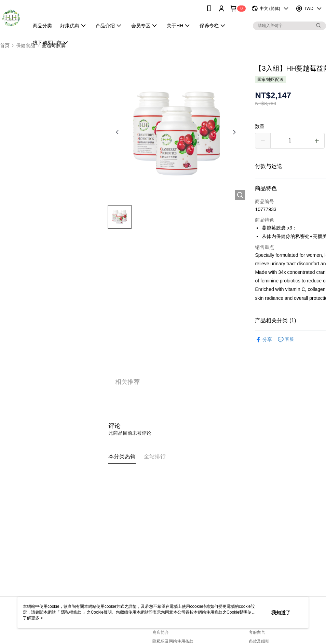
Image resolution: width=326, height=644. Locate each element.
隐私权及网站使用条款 (173, 641)
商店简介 (161, 632)
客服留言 (257, 632)
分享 (263, 340)
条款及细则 (259, 641)
